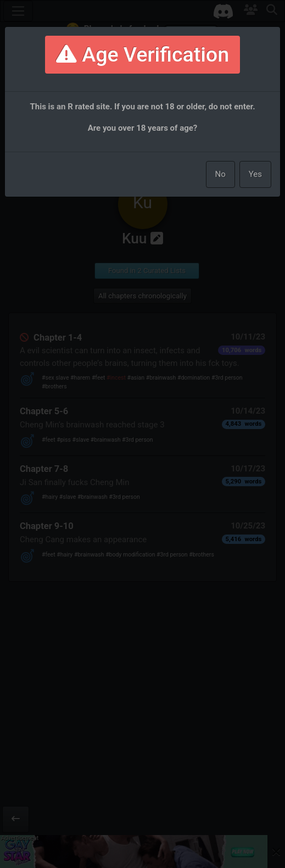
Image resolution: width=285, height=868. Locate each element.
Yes (255, 174)
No (220, 174)
